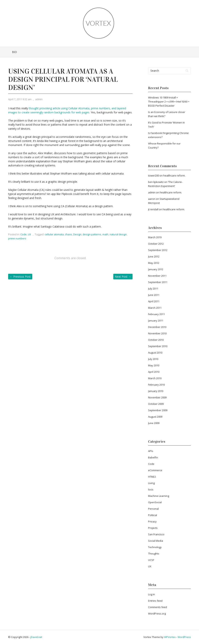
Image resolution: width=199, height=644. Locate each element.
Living (151, 483)
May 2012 (154, 263)
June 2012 (154, 256)
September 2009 (158, 410)
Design (77, 234)
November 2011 (157, 276)
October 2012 (156, 244)
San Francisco (156, 534)
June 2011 (154, 295)
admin (39, 99)
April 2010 (154, 372)
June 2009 (154, 423)
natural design (118, 234)
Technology (155, 547)
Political (153, 515)
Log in (151, 594)
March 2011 (155, 308)
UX (29, 234)
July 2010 (153, 359)
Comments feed (158, 607)
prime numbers (17, 238)
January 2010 (156, 391)
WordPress (184, 637)
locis (151, 489)
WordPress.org (157, 614)
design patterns (92, 234)
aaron (152, 199)
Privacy (152, 521)
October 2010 (156, 340)
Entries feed (155, 601)
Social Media (156, 541)
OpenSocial (155, 502)
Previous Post (20, 277)
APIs (151, 451)
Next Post (123, 277)
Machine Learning (159, 496)
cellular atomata (54, 234)
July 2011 (153, 289)
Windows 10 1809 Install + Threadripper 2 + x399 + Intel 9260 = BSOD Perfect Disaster (169, 102)
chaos (69, 234)
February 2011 (156, 314)
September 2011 (158, 282)
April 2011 (154, 301)
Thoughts (154, 554)
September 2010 (158, 346)
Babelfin (153, 457)
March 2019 (155, 237)
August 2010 (155, 353)
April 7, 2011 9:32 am (20, 99)
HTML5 (152, 477)
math (105, 234)
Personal (153, 509)
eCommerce (155, 470)
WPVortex (170, 637)
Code (24, 234)
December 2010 (157, 327)
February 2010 (156, 385)
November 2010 (157, 333)
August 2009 (155, 417)
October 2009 (156, 404)
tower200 (154, 176)
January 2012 (156, 269)
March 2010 (155, 378)
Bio (14, 52)
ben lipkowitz (156, 182)
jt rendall (153, 209)
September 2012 (158, 250)
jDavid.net (36, 637)
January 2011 (156, 321)
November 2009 (157, 397)
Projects (153, 528)
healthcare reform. (174, 176)
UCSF (151, 560)
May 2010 (154, 365)
